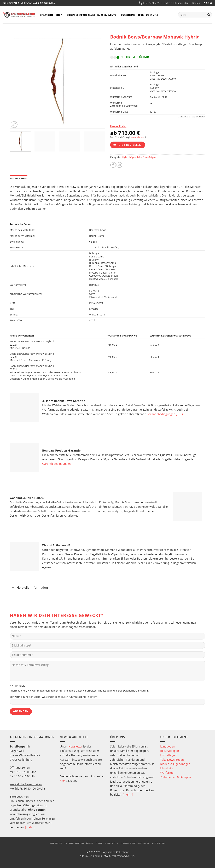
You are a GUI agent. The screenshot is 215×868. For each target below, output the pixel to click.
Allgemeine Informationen (133, 843)
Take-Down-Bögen (146, 157)
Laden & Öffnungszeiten (176, 3)
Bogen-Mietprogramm (81, 15)
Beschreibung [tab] (19, 179)
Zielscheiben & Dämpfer (176, 777)
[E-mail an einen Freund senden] (119, 165)
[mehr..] (30, 827)
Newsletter (75, 746)
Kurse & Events (108, 15)
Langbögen (167, 746)
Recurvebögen (170, 751)
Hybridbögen (129, 157)
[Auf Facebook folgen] (204, 3)
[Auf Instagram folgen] (207, 3)
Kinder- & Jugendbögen (175, 764)
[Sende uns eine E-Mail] (211, 3)
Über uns (152, 15)
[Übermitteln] (209, 15)
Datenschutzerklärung (136, 691)
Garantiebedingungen (56, 464)
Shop (60, 15)
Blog (141, 15)
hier (62, 781)
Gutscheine (128, 15)
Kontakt (196, 3)
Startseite (47, 15)
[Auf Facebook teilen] (113, 165)
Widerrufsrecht (105, 843)
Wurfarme (167, 773)
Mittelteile (167, 768)
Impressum (56, 843)
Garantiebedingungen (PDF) (165, 414)
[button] (14, 125)
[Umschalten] (13, 588)
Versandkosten (138, 137)
